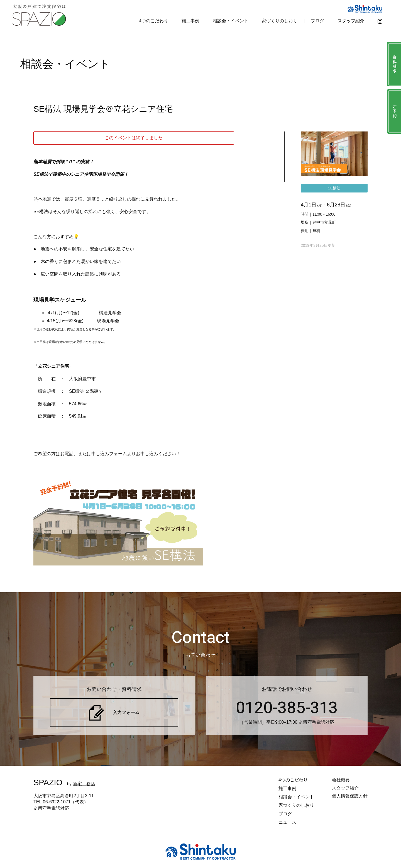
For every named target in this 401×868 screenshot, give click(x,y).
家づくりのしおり (280, 21)
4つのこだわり (154, 21)
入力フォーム (126, 712)
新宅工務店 (84, 784)
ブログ (317, 21)
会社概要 (341, 780)
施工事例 (190, 21)
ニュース (287, 822)
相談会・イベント (231, 21)
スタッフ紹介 (351, 21)
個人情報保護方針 (350, 796)
